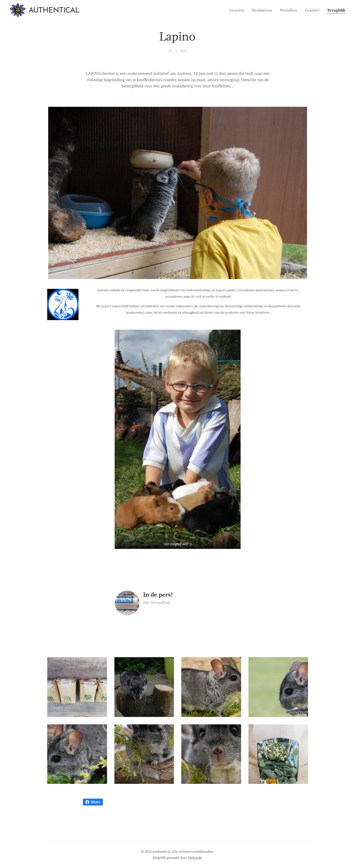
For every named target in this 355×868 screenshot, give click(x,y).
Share (93, 802)
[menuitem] (230, 10)
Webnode (195, 858)
